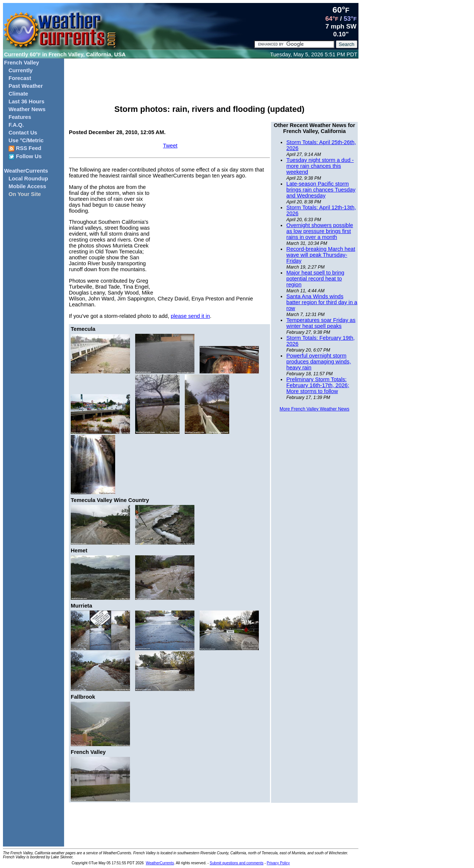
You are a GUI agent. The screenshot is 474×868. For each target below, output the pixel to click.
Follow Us (25, 157)
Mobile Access (27, 186)
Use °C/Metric (26, 140)
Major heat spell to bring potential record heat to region (315, 279)
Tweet (170, 146)
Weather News (27, 109)
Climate (18, 94)
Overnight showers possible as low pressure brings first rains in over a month (320, 231)
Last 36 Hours (26, 102)
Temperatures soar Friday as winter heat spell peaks (321, 323)
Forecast (20, 78)
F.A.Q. (16, 125)
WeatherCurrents (26, 171)
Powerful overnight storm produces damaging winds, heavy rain (318, 362)
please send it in (190, 316)
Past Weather (26, 86)
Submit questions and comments (236, 863)
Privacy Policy (278, 863)
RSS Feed (25, 148)
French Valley (22, 63)
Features (20, 117)
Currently (21, 70)
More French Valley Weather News (314, 409)
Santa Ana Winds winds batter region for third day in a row (322, 302)
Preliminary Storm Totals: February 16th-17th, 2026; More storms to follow (318, 385)
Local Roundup (28, 179)
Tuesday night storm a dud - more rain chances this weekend (320, 166)
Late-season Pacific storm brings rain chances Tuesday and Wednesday (321, 190)
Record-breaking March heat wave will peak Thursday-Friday (321, 255)
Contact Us (23, 133)
